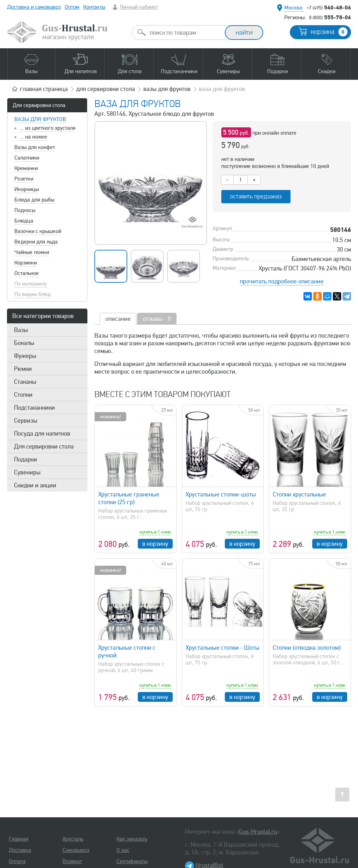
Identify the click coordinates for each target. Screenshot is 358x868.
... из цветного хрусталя (48, 128)
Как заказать (132, 839)
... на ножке (33, 137)
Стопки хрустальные (299, 494)
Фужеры (25, 356)
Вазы (21, 330)
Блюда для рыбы (34, 200)
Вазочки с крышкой (38, 231)
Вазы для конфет (35, 147)
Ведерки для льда (36, 242)
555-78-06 (330, 17)
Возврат (72, 861)
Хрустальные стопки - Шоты (223, 648)
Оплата (17, 861)
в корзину (155, 544)
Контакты (94, 7)
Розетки (24, 179)
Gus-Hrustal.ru (258, 832)
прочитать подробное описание (282, 281)
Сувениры (27, 472)
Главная (19, 839)
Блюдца (24, 221)
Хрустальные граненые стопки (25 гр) (129, 498)
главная (44, 89)
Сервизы (26, 421)
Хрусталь (73, 839)
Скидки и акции (35, 485)
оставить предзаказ (256, 196)
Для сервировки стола (39, 105)
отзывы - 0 (157, 319)
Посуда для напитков (42, 433)
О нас (123, 850)
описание (118, 319)
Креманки (26, 168)
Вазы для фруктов (40, 119)
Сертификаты (132, 861)
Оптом (72, 7)
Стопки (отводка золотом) (307, 648)
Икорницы (27, 189)
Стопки (23, 395)
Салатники (27, 158)
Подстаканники (34, 408)
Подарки (26, 459)
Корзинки (26, 263)
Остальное (27, 273)
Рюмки (23, 369)
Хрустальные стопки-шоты (221, 494)
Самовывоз (76, 850)
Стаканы (25, 382)
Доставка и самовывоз (34, 7)
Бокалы (24, 343)
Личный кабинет (139, 7)
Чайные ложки (32, 252)
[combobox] (185, 33)
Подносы (25, 210)
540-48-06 (329, 7)
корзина (329, 32)
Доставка (20, 850)
